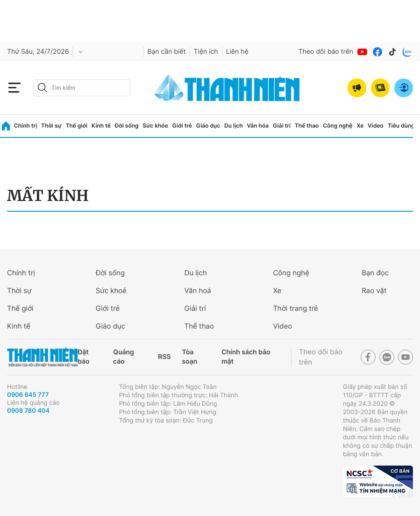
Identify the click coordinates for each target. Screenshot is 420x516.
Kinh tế (101, 125)
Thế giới (76, 125)
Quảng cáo (124, 357)
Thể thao (307, 125)
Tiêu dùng (401, 125)
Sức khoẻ (111, 290)
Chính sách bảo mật (246, 357)
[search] (82, 88)
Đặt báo (83, 357)
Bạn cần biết (166, 52)
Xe (360, 125)
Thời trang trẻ (295, 308)
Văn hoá (198, 290)
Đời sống (127, 125)
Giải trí (282, 125)
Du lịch (234, 125)
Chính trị (26, 125)
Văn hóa (258, 125)
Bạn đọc (375, 273)
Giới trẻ (182, 125)
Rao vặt (374, 290)
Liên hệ (237, 52)
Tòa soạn (190, 357)
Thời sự (51, 125)
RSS (164, 357)
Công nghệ (338, 125)
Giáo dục (208, 125)
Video (376, 125)
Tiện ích (206, 52)
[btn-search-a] (43, 88)
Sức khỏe (155, 125)
